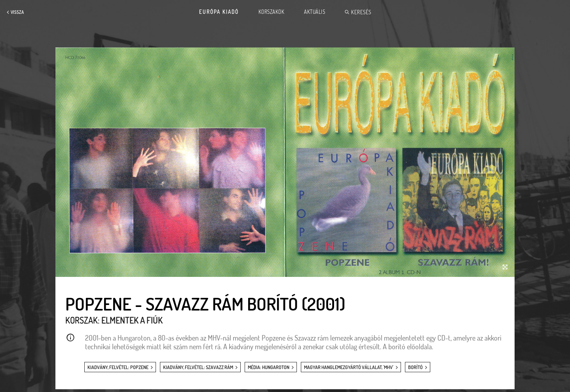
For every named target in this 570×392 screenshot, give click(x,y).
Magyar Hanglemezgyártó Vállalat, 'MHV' (349, 367)
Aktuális (314, 12)
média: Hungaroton (269, 367)
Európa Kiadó (219, 12)
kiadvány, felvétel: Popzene (118, 367)
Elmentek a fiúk (132, 320)
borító (415, 367)
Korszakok (272, 12)
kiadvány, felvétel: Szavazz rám (198, 367)
